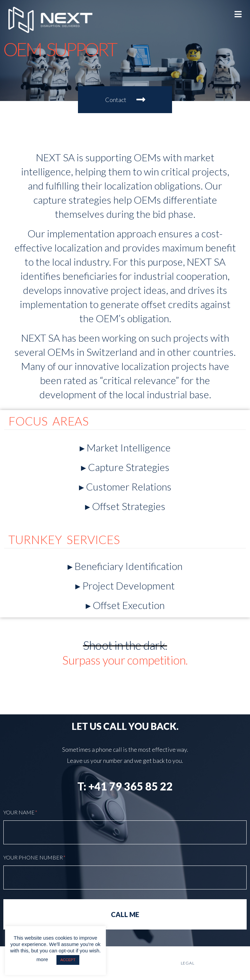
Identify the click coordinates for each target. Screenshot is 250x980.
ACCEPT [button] (68, 960)
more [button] (42, 959)
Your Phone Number (34, 857)
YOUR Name (20, 812)
